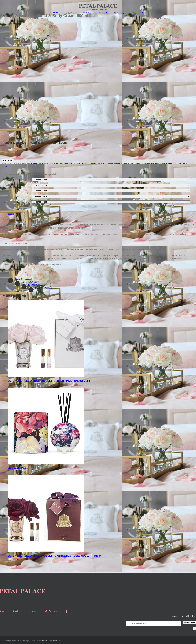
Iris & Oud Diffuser (18, 468)
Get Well (101, 163)
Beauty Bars (70, 163)
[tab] (101, 214)
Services (17, 611)
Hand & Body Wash (151, 163)
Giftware (109, 163)
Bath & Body (48, 163)
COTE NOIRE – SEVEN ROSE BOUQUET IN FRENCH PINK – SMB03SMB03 (49, 381)
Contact (33, 611)
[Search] (142, 13)
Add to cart (8, 160)
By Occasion (90, 163)
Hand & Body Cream (132, 163)
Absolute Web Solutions (51, 641)
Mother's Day (172, 163)
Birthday (80, 163)
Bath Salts (59, 163)
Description (13, 214)
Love (163, 163)
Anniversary (36, 163)
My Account (51, 611)
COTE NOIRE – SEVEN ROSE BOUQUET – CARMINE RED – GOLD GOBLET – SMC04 (54, 556)
